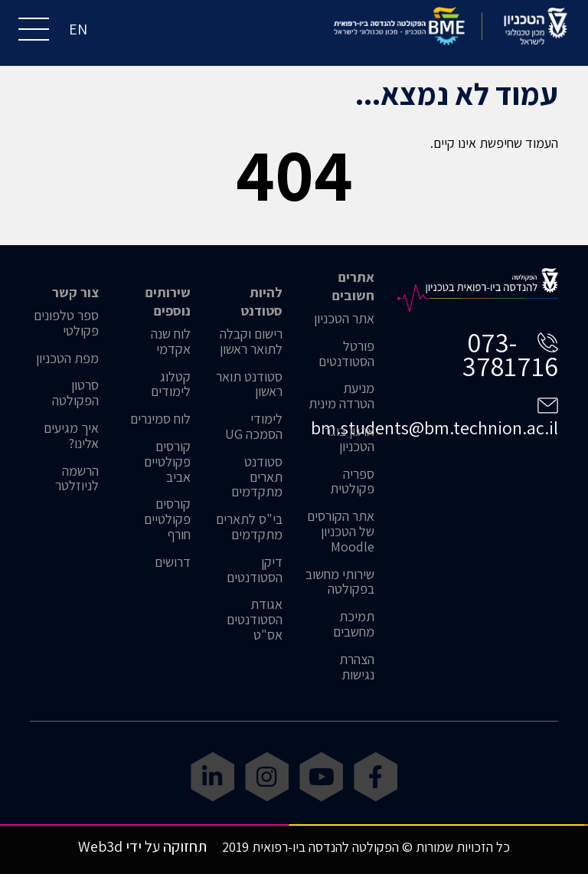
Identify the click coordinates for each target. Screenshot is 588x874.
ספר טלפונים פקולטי (66, 323)
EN (78, 29)
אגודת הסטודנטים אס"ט (255, 619)
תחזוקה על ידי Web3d (142, 846)
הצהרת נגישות (357, 667)
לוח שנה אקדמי (171, 342)
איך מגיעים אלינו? (71, 436)
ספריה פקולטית (352, 482)
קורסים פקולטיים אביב (167, 462)
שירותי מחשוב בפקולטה (340, 582)
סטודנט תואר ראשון (249, 385)
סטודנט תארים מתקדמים (257, 477)
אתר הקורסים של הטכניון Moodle (341, 531)
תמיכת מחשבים (354, 624)
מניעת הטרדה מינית (341, 396)
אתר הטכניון (344, 319)
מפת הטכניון (67, 358)
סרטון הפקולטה (75, 393)
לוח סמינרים (160, 419)
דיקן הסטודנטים (255, 570)
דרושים (173, 562)
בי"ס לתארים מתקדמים (249, 527)
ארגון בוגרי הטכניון (348, 439)
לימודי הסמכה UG (254, 427)
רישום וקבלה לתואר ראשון (251, 342)
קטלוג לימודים (171, 385)
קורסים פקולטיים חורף (167, 519)
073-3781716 (510, 354)
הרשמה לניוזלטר (77, 479)
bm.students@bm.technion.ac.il (434, 427)
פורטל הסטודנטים (346, 354)
